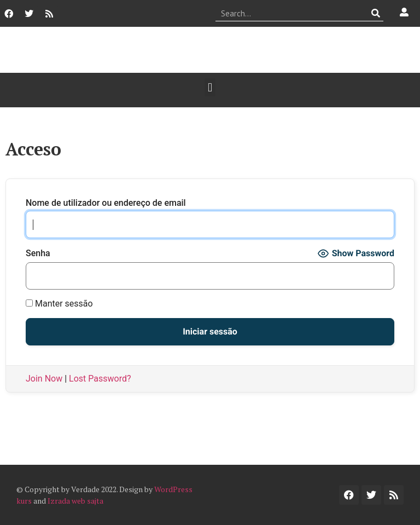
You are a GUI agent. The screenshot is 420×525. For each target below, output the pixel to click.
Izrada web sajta (75, 501)
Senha (38, 253)
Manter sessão (59, 304)
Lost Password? (100, 379)
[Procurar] (375, 13)
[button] (210, 87)
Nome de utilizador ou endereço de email (106, 203)
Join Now (44, 379)
